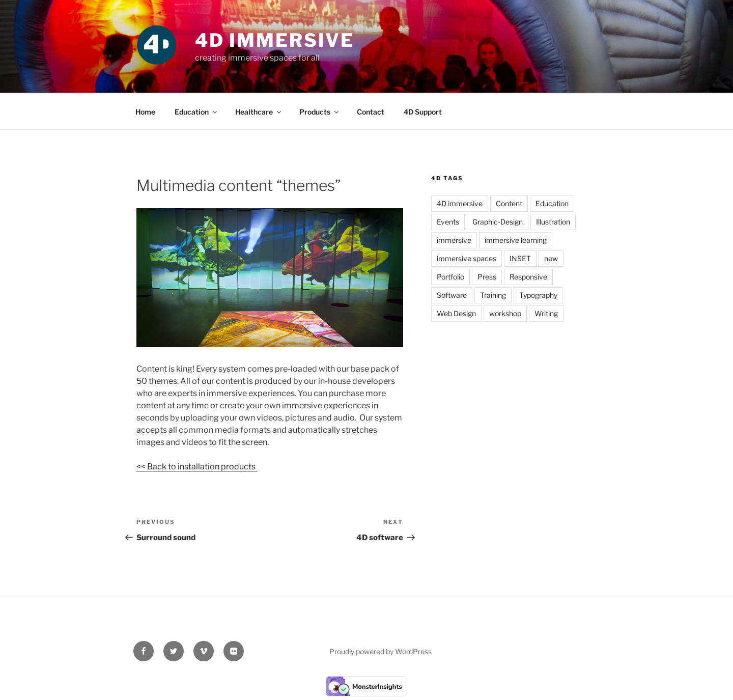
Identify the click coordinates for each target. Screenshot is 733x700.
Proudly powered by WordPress (380, 651)
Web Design (456, 313)
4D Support (423, 112)
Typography (538, 295)
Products (320, 112)
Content (509, 203)
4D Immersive (275, 40)
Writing (546, 313)
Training (493, 295)
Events (448, 222)
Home (145, 112)
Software (452, 295)
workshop (505, 313)
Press (487, 277)
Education (196, 112)
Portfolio (450, 277)
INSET (520, 258)
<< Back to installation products (197, 467)
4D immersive (460, 203)
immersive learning (516, 240)
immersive (454, 240)
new (551, 258)
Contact (371, 112)
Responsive (528, 277)
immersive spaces (467, 258)
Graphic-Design (498, 222)
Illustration (553, 222)
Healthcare (259, 112)
